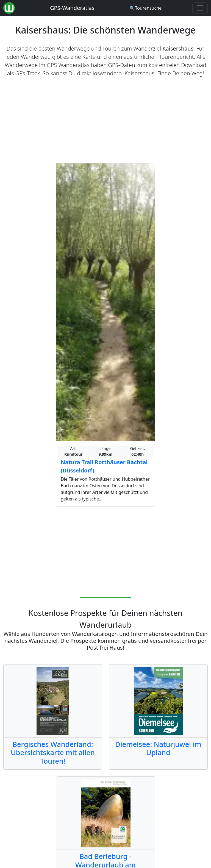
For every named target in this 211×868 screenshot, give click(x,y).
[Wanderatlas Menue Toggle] (200, 8)
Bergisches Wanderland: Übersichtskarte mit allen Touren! (53, 752)
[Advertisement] (105, 120)
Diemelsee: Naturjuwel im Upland (158, 748)
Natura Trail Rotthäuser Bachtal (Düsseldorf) (104, 466)
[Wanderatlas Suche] (145, 8)
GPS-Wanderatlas (72, 8)
